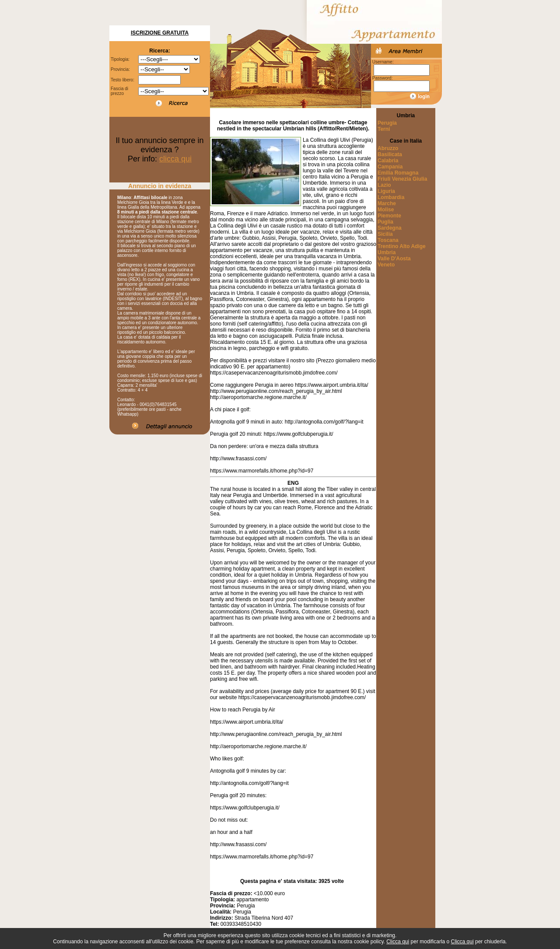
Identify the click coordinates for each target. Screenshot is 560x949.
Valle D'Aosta (394, 259)
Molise (386, 210)
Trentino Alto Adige (402, 246)
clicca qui (175, 159)
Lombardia (391, 197)
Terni (384, 129)
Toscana (388, 240)
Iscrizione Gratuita (160, 33)
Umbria (387, 252)
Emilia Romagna (398, 173)
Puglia (385, 222)
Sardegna (390, 228)
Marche (387, 203)
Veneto (386, 265)
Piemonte (389, 216)
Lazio (384, 185)
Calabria (388, 161)
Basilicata (390, 154)
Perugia (387, 123)
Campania (390, 167)
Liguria (386, 191)
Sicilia (385, 234)
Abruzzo (388, 148)
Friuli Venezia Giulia (402, 179)
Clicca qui (398, 942)
